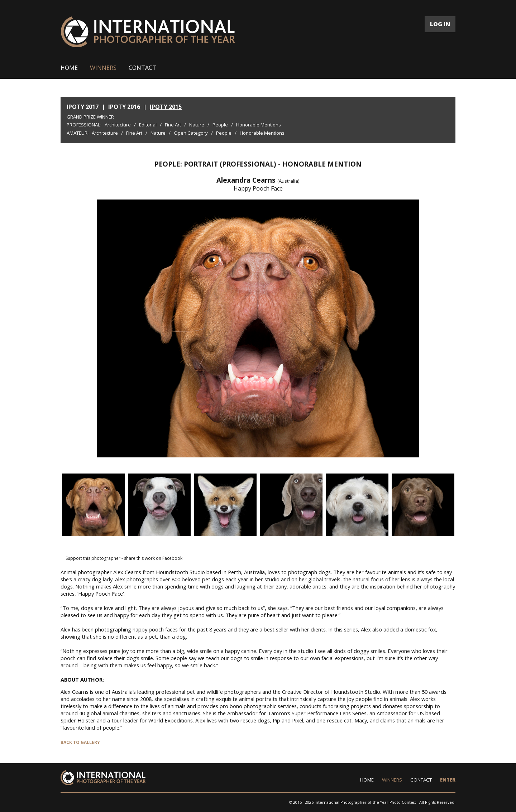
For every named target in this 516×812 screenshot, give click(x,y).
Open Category (191, 133)
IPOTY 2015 (166, 107)
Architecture (118, 125)
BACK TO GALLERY (80, 742)
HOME (69, 68)
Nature (197, 125)
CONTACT (142, 68)
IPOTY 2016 (124, 107)
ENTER (448, 780)
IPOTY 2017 (83, 107)
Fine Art (173, 125)
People (220, 125)
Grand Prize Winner (90, 117)
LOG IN (440, 24)
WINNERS (103, 68)
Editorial (148, 125)
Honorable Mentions (259, 125)
